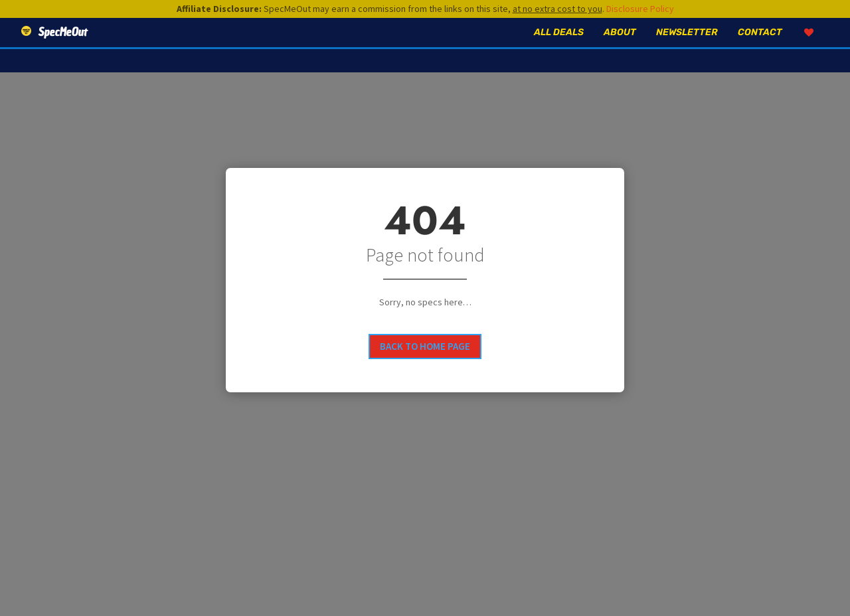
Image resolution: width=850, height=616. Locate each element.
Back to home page (425, 346)
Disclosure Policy (640, 9)
